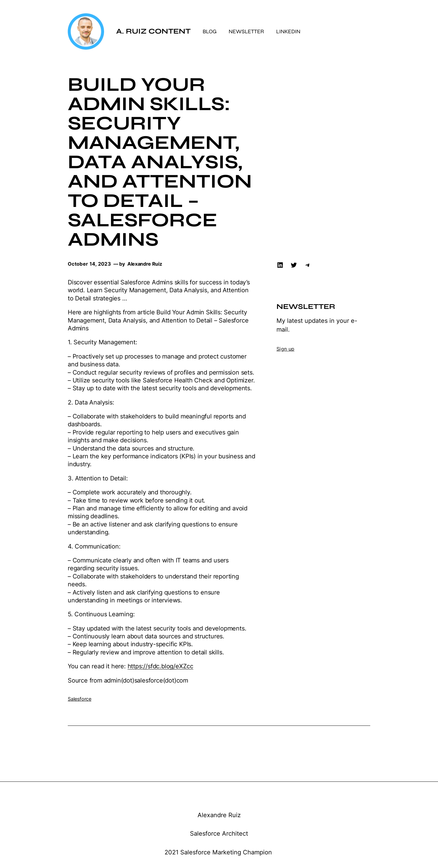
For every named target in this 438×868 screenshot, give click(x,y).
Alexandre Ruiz (219, 815)
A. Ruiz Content (153, 31)
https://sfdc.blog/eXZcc (160, 666)
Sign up (285, 349)
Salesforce (80, 699)
